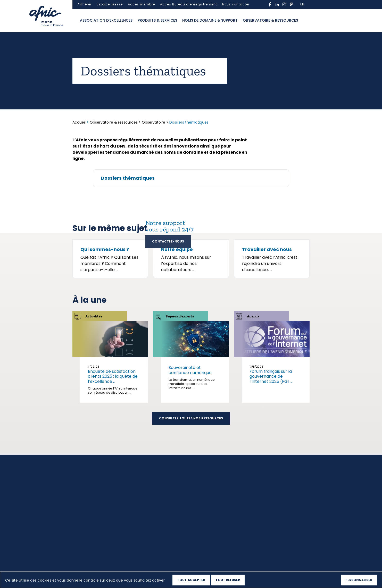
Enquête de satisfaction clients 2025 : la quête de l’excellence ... (113, 427)
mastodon (292, 4)
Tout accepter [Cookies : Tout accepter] (191, 580)
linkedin (277, 4)
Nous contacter (236, 4)
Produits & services (157, 20)
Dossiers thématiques (128, 178)
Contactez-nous (168, 241)
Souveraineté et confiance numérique (190, 421)
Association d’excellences (106, 20)
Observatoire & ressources (270, 20)
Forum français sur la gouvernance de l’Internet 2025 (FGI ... (271, 427)
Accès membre (141, 4)
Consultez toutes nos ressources (191, 470)
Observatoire (153, 122)
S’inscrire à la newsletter (271, 521)
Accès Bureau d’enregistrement (189, 4)
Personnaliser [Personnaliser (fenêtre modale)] (359, 580)
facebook (270, 4)
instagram (284, 4)
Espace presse (110, 4)
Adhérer (85, 4)
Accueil (80, 122)
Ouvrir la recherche (306, 21)
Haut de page (86, 563)
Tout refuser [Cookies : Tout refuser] (228, 580)
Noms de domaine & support (210, 20)
